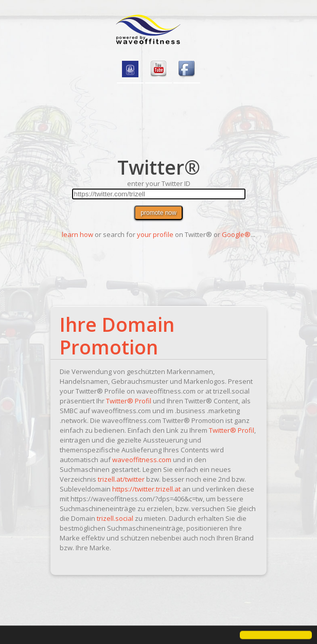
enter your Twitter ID (159, 183)
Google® (236, 234)
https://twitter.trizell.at (146, 489)
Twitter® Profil (129, 401)
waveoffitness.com (142, 460)
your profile (155, 234)
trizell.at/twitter (121, 479)
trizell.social (115, 518)
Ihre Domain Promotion (117, 336)
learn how (77, 234)
